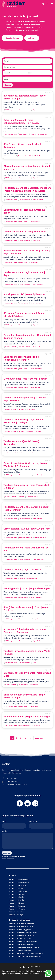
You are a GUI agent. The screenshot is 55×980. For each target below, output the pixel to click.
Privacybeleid (40, 971)
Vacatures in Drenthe (17, 900)
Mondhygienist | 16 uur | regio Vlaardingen (26, 588)
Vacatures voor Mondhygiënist (20, 930)
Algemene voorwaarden (11, 974)
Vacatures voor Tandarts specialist (21, 927)
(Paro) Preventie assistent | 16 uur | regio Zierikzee (26, 609)
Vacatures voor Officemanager (20, 950)
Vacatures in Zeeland (17, 912)
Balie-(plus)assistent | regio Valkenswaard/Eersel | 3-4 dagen (21, 121)
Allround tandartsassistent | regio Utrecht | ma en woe (27, 168)
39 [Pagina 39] (31, 738)
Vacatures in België (16, 915)
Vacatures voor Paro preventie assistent (23, 933)
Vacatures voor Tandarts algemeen (22, 924)
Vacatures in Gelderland (18, 885)
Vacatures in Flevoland (17, 897)
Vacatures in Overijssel (17, 909)
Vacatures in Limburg (17, 903)
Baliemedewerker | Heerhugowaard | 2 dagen (24, 211)
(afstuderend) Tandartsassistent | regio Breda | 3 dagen (25, 97)
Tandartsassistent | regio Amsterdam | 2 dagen (25, 274)
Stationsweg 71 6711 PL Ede (17, 785)
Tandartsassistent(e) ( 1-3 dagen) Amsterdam (21, 443)
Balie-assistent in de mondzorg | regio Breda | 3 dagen (24, 696)
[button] (52, 4)
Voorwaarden (11, 858)
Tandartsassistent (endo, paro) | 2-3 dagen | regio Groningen (27, 508)
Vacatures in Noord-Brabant (19, 879)
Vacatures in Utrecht (16, 888)
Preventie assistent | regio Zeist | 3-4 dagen (27, 717)
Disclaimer (25, 974)
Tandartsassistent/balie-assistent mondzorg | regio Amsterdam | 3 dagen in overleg (27, 189)
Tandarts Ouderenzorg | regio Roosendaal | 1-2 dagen (27, 486)
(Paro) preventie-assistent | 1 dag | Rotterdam (22, 146)
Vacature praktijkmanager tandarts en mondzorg (26, 953)
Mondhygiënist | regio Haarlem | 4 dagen (25, 379)
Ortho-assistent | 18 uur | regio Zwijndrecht (27, 529)
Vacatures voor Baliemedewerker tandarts (24, 947)
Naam (14, 825)
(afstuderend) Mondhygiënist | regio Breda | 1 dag (27, 674)
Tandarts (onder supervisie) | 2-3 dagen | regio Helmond (25, 399)
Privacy (4, 858)
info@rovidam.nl (12, 782)
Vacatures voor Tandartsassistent (21, 944)
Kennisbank (35, 974)
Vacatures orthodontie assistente (21, 939)
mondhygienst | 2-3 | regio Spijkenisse (24, 294)
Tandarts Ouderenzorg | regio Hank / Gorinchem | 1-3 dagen (23, 421)
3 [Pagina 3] (21, 738)
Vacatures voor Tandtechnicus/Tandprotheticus (26, 956)
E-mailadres (41, 825)
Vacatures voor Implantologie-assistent (23, 942)
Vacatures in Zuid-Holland (18, 891)
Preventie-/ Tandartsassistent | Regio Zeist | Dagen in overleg (27, 337)
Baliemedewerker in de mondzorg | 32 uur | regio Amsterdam (27, 252)
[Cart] (47, 4)
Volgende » (39, 738)
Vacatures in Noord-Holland (19, 882)
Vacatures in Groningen (18, 894)
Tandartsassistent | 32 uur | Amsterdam (25, 232)
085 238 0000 (12, 778)
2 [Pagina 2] (16, 738)
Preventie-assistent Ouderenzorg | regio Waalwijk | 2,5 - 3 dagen (25, 465)
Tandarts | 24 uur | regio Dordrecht (22, 569)
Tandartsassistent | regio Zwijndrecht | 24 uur (26, 549)
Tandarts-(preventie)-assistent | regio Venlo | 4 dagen (27, 652)
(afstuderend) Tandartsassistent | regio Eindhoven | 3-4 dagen (25, 631)
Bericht (27, 840)
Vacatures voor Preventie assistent (22, 936)
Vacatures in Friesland (17, 906)
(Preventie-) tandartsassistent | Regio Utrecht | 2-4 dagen (24, 315)
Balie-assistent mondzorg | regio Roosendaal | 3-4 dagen (21, 358)
